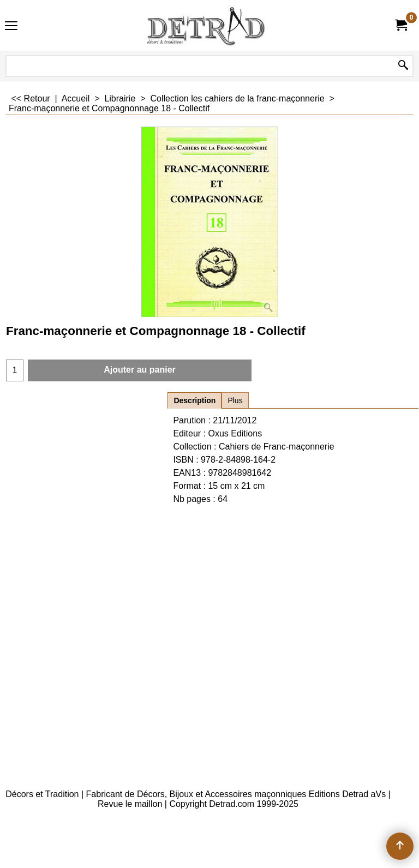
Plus (235, 400)
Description (194, 400)
